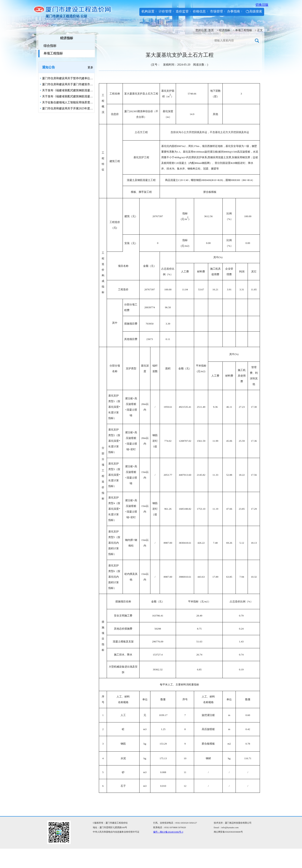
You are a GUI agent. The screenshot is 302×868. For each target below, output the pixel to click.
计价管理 (165, 11)
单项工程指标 (244, 30)
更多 (90, 67)
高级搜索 (256, 11)
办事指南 (234, 11)
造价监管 (182, 11)
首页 (211, 30)
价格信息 (199, 11)
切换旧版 (262, 5)
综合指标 (50, 46)
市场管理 (216, 11)
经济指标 (224, 30)
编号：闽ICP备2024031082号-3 (168, 832)
